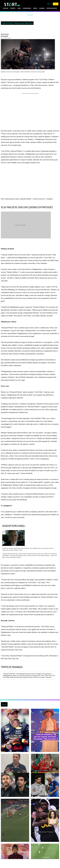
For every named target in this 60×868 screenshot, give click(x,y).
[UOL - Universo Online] (19, 5)
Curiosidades (29, 8)
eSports (12, 8)
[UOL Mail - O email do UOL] (48, 4)
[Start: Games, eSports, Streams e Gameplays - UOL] (11, 4)
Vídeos (39, 8)
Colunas (46, 8)
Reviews (4, 8)
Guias (20, 8)
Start (30, 15)
